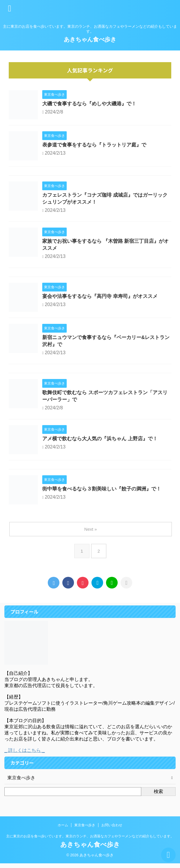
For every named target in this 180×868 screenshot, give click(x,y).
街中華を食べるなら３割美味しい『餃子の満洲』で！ (105, 494)
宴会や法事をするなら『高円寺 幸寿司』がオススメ (103, 299)
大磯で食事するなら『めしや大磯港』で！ (92, 104)
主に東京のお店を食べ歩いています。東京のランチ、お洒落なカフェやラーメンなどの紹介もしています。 (90, 841)
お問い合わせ (112, 830)
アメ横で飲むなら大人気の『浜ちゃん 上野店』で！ (103, 444)
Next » (91, 534)
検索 (158, 796)
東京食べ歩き (85, 830)
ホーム (63, 830)
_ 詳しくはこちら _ (25, 755)
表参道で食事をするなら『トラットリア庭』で (97, 145)
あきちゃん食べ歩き (90, 39)
